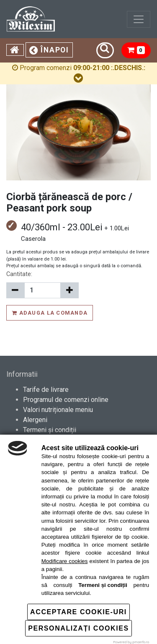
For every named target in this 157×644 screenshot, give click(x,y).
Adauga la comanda (50, 313)
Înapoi (49, 50)
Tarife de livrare (46, 390)
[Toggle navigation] (139, 19)
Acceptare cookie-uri (78, 612)
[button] (136, 50)
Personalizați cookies (78, 628)
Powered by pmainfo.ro (131, 642)
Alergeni (35, 420)
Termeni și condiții (50, 430)
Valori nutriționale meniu (58, 410)
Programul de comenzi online (66, 400)
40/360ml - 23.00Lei (68, 231)
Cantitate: (19, 274)
